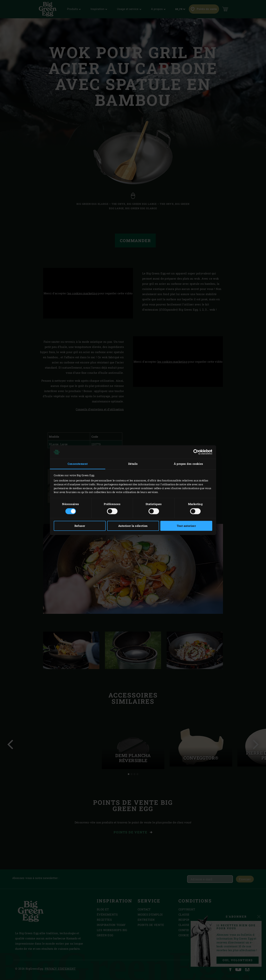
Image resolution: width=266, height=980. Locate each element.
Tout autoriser (186, 526)
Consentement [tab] (78, 464)
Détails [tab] (133, 464)
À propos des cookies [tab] (189, 464)
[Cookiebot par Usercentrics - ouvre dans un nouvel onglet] (196, 452)
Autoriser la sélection (133, 526)
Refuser (80, 526)
